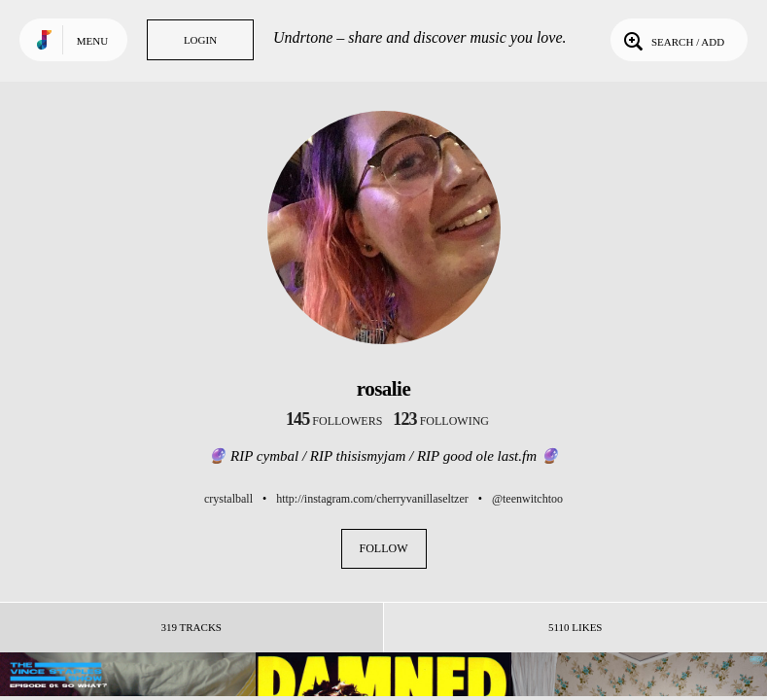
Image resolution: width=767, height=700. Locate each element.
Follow (384, 548)
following (441, 421)
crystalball (228, 499)
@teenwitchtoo (527, 499)
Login (200, 40)
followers (334, 421)
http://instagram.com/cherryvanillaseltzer (372, 499)
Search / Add (672, 40)
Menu (92, 41)
